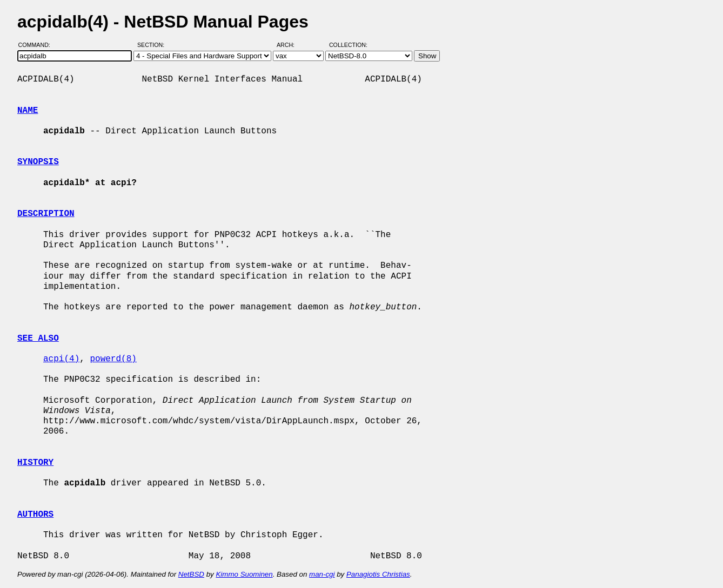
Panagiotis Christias (378, 574)
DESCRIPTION (46, 214)
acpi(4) (61, 359)
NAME (28, 111)
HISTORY (35, 463)
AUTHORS (35, 515)
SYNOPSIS (38, 162)
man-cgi (322, 574)
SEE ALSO (38, 339)
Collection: (348, 45)
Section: (153, 45)
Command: (38, 45)
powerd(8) (113, 359)
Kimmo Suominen (244, 574)
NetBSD (191, 574)
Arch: (290, 45)
